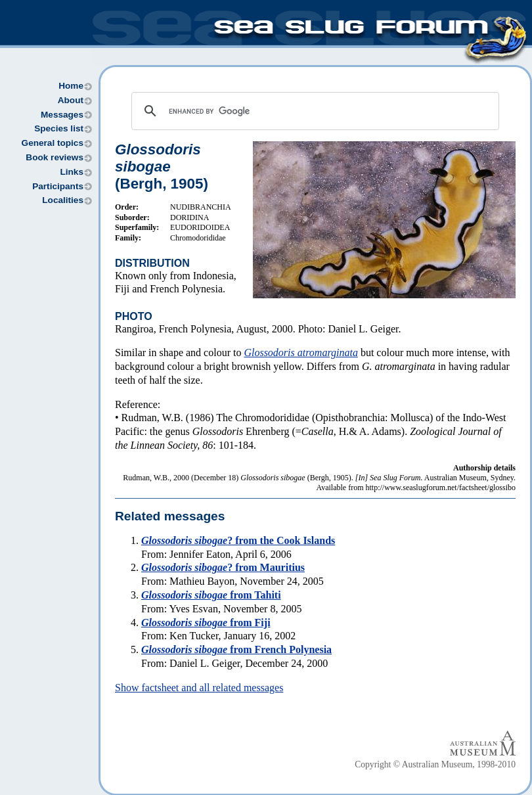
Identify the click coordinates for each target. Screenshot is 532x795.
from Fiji (206, 623)
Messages (62, 115)
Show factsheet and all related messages (199, 688)
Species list (59, 128)
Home (71, 86)
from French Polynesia (236, 649)
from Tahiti (211, 595)
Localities (63, 200)
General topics (53, 143)
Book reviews (55, 157)
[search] (313, 111)
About (71, 100)
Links (72, 172)
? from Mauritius (223, 567)
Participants (58, 186)
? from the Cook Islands (238, 540)
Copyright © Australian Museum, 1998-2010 (435, 764)
